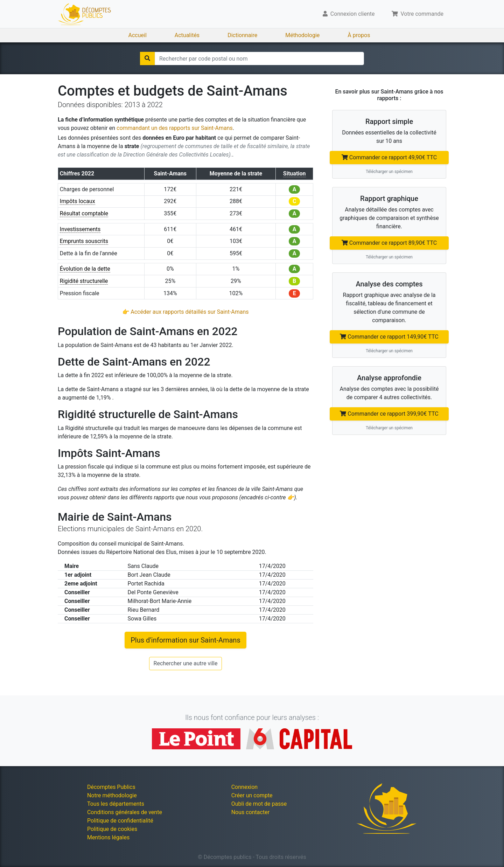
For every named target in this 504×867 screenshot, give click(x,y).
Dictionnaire (242, 35)
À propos (359, 35)
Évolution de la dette (85, 269)
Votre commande (418, 14)
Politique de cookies (112, 829)
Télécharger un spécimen (389, 172)
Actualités (187, 35)
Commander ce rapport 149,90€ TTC (389, 337)
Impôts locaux (78, 201)
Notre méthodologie (112, 795)
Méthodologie (302, 35)
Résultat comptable (84, 213)
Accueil (138, 35)
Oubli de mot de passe (259, 804)
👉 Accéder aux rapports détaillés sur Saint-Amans (185, 312)
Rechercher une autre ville (186, 663)
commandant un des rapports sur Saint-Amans (175, 128)
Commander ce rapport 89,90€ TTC (389, 243)
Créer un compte (252, 795)
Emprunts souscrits (84, 241)
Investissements (80, 229)
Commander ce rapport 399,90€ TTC (389, 414)
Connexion (244, 787)
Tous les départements (116, 804)
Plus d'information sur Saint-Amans (185, 640)
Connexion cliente (349, 14)
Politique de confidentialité (120, 821)
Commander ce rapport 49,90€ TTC (389, 157)
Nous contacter (250, 812)
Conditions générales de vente (125, 812)
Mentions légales (108, 837)
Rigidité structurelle (84, 281)
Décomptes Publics (111, 787)
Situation (295, 174)
